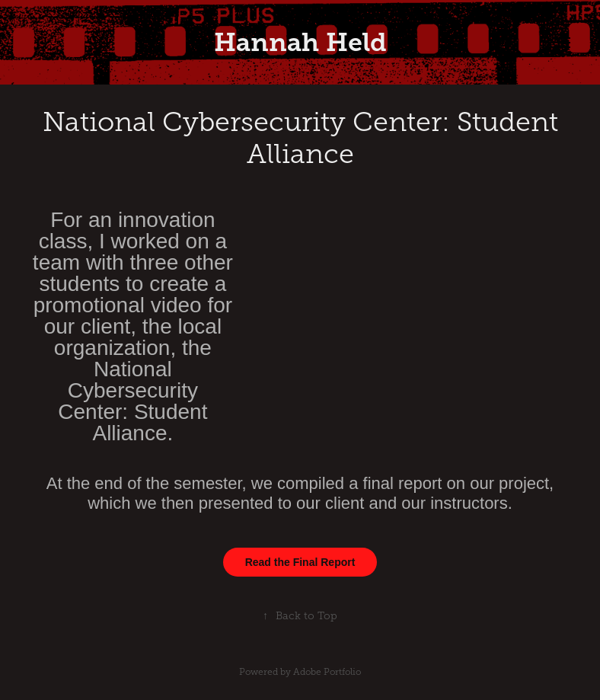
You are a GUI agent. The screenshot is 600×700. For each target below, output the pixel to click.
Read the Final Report (300, 562)
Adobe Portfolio (327, 672)
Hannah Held (300, 42)
